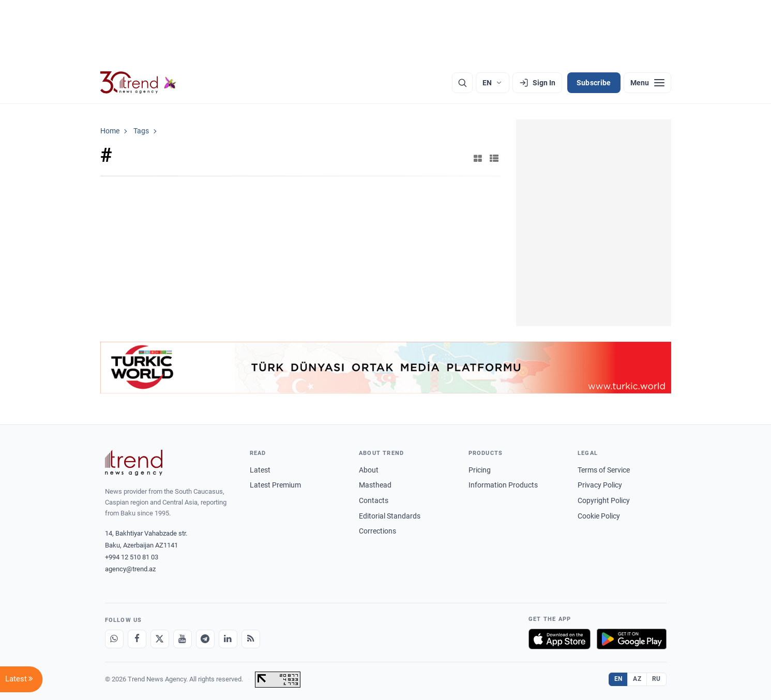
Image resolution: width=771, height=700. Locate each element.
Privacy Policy (600, 485)
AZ (637, 679)
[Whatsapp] (114, 639)
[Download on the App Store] (560, 639)
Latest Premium (275, 485)
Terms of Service (604, 470)
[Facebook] (137, 639)
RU (656, 679)
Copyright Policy (604, 500)
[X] (160, 639)
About (369, 470)
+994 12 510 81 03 (132, 557)
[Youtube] (183, 639)
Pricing (480, 470)
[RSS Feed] (251, 639)
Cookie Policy (599, 516)
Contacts (374, 500)
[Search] (462, 83)
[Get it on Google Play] (632, 639)
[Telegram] (205, 639)
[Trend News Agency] (134, 463)
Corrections (377, 531)
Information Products (503, 485)
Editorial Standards (390, 516)
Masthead (375, 485)
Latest (260, 470)
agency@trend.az (130, 569)
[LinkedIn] (228, 639)
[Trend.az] (139, 83)
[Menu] (647, 83)
